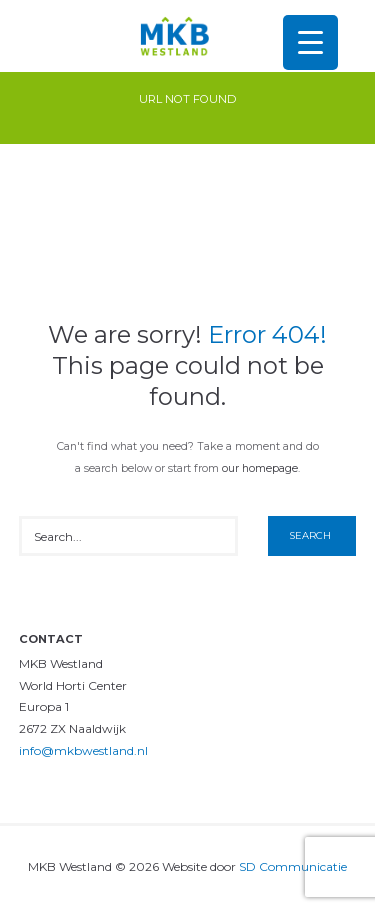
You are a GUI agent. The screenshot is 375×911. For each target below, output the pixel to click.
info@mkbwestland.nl (83, 750)
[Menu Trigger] (310, 42)
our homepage (260, 468)
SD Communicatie (293, 866)
